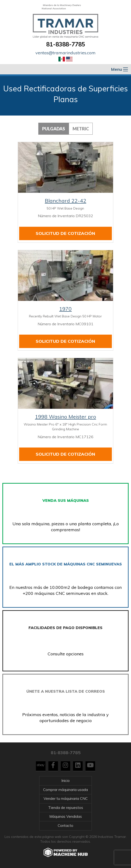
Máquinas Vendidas (66, 816)
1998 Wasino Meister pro (65, 417)
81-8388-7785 (66, 44)
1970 (65, 309)
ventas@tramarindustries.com (65, 53)
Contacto (65, 826)
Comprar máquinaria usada (65, 790)
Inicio (65, 781)
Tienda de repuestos (66, 808)
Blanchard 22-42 (65, 201)
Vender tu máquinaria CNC (66, 799)
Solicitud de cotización (65, 233)
